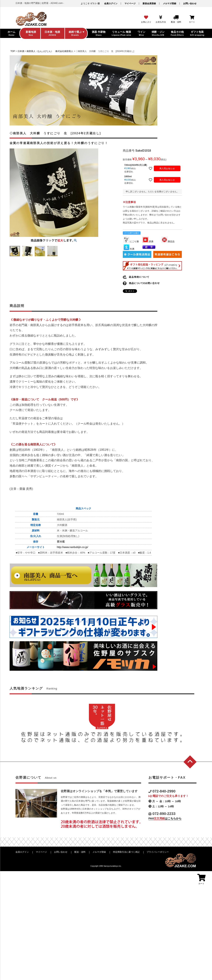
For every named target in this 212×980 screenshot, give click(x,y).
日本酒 (21, 51)
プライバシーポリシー (158, 852)
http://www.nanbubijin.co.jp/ (73, 547)
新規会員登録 (149, 3)
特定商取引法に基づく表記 (126, 852)
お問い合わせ (190, 3)
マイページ (130, 3)
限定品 (168, 241)
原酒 (148, 241)
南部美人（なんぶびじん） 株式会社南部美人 (50, 51)
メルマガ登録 (170, 3)
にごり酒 (131, 241)
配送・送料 (80, 852)
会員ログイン (111, 3)
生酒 (129, 249)
